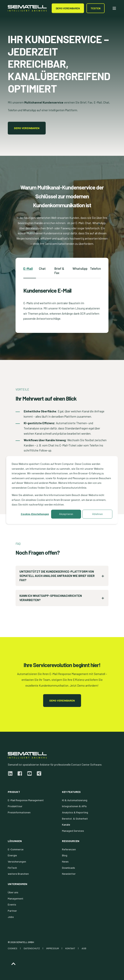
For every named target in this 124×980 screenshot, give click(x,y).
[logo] (27, 755)
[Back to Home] (27, 8)
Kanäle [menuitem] (66, 825)
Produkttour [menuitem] (15, 806)
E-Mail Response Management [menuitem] (26, 800)
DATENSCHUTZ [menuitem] (32, 948)
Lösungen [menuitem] (15, 841)
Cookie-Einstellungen (35, 514)
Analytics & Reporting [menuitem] (75, 812)
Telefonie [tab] (97, 268)
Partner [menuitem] (12, 911)
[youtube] (29, 774)
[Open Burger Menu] (114, 8)
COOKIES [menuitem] (13, 948)
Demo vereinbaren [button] (27, 128)
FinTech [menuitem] (12, 868)
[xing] (38, 774)
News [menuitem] (65, 861)
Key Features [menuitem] (71, 792)
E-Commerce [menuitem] (16, 849)
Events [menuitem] (12, 904)
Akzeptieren (66, 514)
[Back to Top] (13, 964)
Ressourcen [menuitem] (71, 841)
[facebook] (20, 774)
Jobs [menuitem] (11, 917)
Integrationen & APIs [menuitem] (74, 806)
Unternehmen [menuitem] (17, 884)
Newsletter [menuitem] (69, 874)
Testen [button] (96, 8)
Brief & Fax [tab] (59, 271)
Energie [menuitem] (12, 855)
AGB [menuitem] (84, 948)
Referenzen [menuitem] (69, 849)
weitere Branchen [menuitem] (18, 874)
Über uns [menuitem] (13, 892)
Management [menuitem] (16, 898)
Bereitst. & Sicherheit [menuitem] (75, 819)
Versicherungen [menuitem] (17, 861)
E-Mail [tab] (28, 268)
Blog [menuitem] (65, 855)
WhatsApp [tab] (80, 268)
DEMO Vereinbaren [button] (68, 8)
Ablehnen (97, 514)
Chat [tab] (42, 268)
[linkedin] (11, 774)
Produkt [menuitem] (14, 792)
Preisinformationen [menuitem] (19, 812)
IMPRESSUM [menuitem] (53, 948)
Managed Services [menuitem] (73, 831)
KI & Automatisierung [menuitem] (75, 800)
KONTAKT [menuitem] (70, 948)
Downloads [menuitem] (69, 868)
